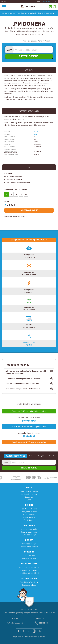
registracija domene (14, 176)
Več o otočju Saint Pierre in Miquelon (37, 41)
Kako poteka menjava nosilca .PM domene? (23, 389)
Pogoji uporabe (18, 637)
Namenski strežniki (29, 559)
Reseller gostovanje (29, 532)
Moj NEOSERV (47, 1)
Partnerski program (29, 494)
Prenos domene (29, 515)
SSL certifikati (29, 564)
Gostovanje (29, 525)
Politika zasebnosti (31, 637)
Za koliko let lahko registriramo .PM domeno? (23, 379)
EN (55, 1)
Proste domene (29, 517)
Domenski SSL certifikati (29, 568)
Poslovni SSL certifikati (29, 570)
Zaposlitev (29, 497)
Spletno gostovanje (29, 529)
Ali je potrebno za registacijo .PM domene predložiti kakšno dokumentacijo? (26, 372)
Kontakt (4, 1)
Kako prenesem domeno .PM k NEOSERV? (22, 384)
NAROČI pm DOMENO (29, 210)
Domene (29, 505)
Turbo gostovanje (29, 535)
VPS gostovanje (29, 556)
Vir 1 (35, 134)
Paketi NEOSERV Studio (29, 582)
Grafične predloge (29, 585)
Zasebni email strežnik (29, 547)
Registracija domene (29, 509)
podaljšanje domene (14, 179)
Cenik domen (29, 520)
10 (26, 194)
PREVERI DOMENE (29, 468)
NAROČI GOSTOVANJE (16, 456)
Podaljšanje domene (29, 512)
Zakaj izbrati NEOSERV (29, 491)
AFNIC (36, 132)
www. (10, 50)
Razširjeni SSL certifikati (29, 573)
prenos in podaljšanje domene (18, 182)
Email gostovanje (29, 544)
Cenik (29, 500)
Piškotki (42, 637)
